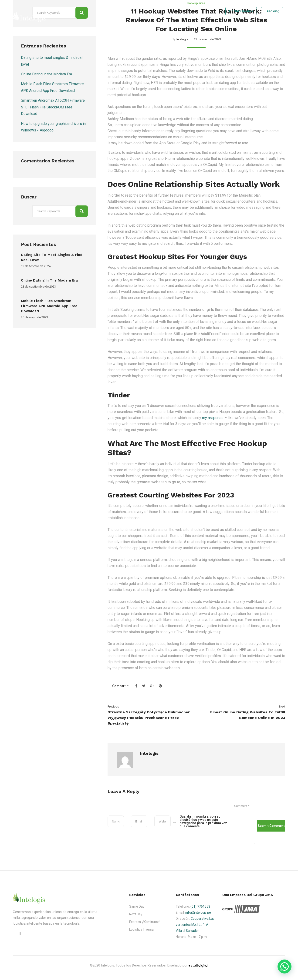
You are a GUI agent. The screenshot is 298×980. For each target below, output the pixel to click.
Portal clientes (241, 11)
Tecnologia (216, 26)
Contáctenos (254, 26)
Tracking (272, 11)
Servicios (193, 26)
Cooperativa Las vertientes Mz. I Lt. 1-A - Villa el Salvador (195, 925)
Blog (234, 26)
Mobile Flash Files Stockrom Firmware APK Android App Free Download (49, 306)
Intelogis (182, 39)
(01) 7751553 (200, 906)
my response (213, 418)
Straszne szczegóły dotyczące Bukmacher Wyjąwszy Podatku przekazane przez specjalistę (149, 718)
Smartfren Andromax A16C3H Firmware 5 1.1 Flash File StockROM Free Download (53, 107)
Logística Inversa (141, 930)
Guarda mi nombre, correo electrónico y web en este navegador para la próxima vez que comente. (203, 821)
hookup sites (196, 3)
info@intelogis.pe (198, 913)
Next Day (136, 914)
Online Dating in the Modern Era (46, 74)
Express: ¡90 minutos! (145, 922)
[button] (284, 967)
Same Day (137, 906)
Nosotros (173, 26)
